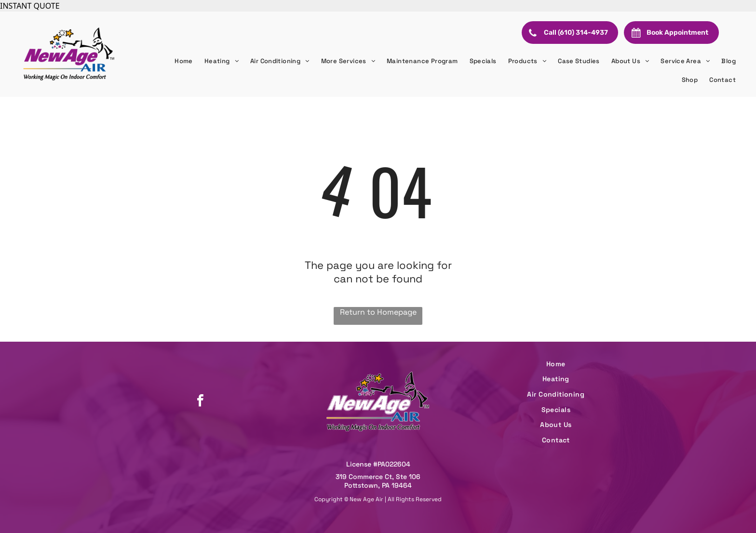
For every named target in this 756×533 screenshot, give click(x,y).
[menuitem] (184, 61)
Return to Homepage (378, 312)
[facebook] (200, 402)
